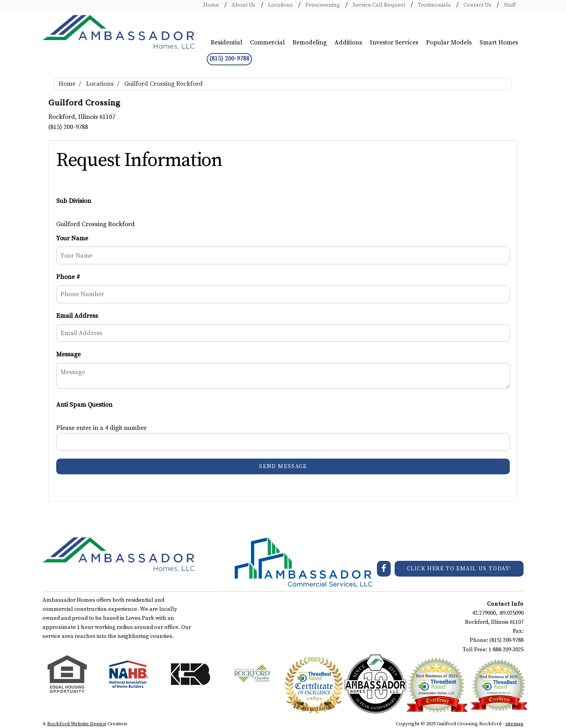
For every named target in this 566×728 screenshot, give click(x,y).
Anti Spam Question (84, 405)
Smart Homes (499, 42)
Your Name (72, 238)
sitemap (515, 724)
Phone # (68, 277)
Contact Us (477, 5)
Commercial (267, 42)
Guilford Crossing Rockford (164, 84)
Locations (280, 5)
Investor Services (394, 42)
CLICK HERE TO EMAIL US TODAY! (459, 569)
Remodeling (310, 42)
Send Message (283, 466)
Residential (226, 42)
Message (68, 354)
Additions (348, 42)
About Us (243, 5)
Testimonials (434, 5)
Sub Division (74, 201)
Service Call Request (378, 5)
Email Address (77, 316)
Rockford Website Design (77, 724)
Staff (509, 5)
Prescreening (322, 5)
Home (211, 5)
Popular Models (449, 42)
